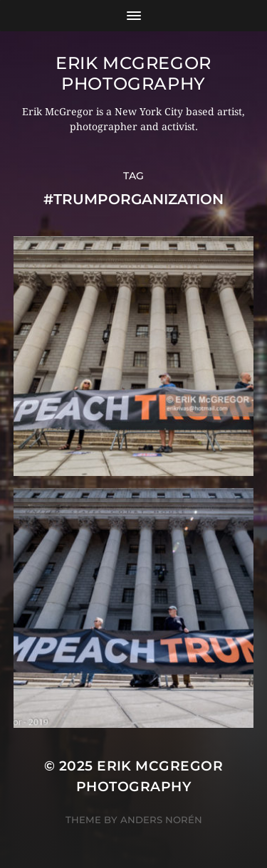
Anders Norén (161, 820)
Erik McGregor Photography (133, 73)
